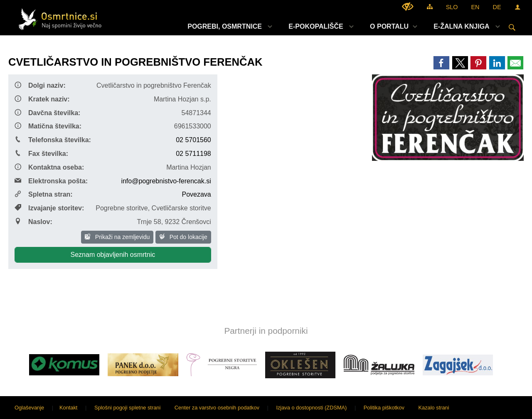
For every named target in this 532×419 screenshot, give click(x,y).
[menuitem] (228, 26)
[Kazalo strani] (430, 6)
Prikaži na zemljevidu (117, 237)
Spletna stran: (44, 194)
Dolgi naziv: (40, 85)
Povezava (196, 194)
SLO (452, 7)
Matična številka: (48, 126)
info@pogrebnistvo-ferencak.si (166, 181)
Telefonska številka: (53, 140)
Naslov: (33, 222)
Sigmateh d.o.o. (505, 408)
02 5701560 (193, 140)
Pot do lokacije (183, 237)
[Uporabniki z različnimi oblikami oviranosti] (408, 6)
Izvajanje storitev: (49, 208)
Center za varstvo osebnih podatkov (217, 408)
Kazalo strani (434, 408)
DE (497, 7)
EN (475, 7)
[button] (14, 366)
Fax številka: (41, 153)
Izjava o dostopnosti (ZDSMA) (311, 408)
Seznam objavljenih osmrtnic (113, 255)
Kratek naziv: (42, 99)
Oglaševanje (29, 408)
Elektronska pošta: (51, 181)
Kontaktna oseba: (49, 167)
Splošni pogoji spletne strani (127, 408)
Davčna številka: (47, 113)
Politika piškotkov (384, 408)
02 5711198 (193, 154)
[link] (441, 63)
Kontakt (68, 408)
